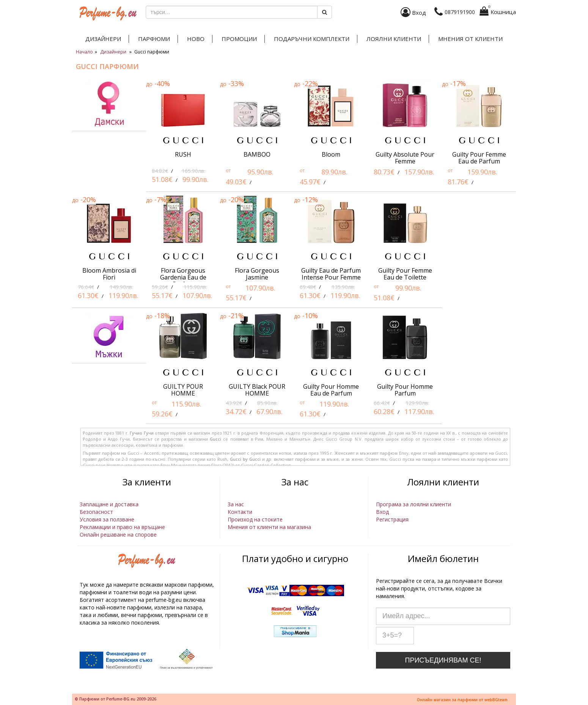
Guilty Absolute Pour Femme (405, 158)
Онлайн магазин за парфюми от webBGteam (462, 700)
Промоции (239, 39)
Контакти (240, 512)
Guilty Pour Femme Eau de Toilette (405, 274)
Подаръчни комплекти (312, 39)
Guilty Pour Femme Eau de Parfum (479, 158)
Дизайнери (103, 39)
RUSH (183, 154)
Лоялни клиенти (394, 39)
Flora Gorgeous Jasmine (257, 274)
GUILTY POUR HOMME (183, 390)
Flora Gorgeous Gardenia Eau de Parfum (183, 277)
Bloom (331, 154)
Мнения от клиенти (470, 39)
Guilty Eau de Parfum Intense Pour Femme (331, 274)
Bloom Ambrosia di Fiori (109, 274)
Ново (196, 39)
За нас (236, 504)
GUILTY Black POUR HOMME (257, 390)
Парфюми (154, 39)
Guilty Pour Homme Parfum (405, 390)
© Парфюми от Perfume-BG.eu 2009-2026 (116, 699)
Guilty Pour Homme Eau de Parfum (331, 390)
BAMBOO (257, 154)
